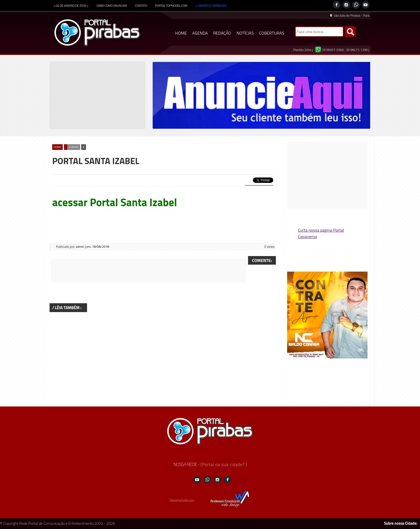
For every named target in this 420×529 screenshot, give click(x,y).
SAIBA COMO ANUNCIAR (112, 5)
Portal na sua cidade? (224, 464)
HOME (181, 33)
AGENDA (200, 33)
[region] (261, 95)
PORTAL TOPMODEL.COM (171, 5)
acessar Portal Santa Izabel (115, 202)
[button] (327, 315)
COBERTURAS (272, 33)
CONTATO (141, 5)
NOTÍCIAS (245, 33)
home (57, 147)
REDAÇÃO (222, 33)
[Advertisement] (149, 271)
